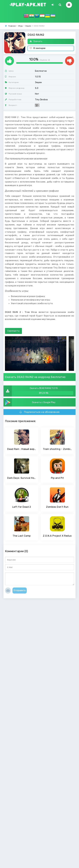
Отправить (20, 590)
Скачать (36, 41)
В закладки (38, 48)
